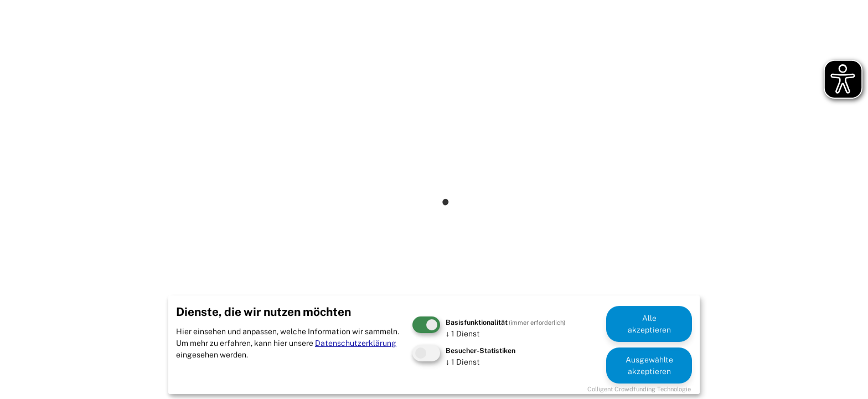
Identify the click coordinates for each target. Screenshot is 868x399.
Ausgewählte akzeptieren (649, 365)
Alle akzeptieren (649, 324)
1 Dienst (463, 334)
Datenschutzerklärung (356, 343)
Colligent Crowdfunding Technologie (639, 389)
